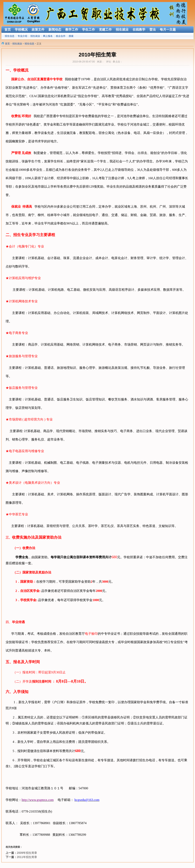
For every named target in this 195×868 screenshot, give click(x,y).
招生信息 (10, 36)
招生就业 (35, 36)
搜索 (71, 36)
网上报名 (48, 36)
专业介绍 (22, 36)
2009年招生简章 (27, 853)
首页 (7, 44)
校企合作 (61, 36)
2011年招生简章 (27, 857)
